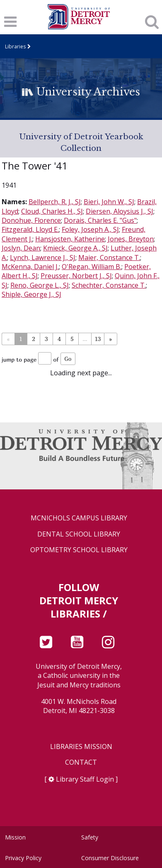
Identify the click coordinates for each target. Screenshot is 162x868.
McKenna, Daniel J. (30, 267)
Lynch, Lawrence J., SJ (43, 258)
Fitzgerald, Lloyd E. (30, 229)
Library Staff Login (85, 779)
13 (98, 339)
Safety (90, 837)
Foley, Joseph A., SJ (90, 229)
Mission (15, 837)
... (85, 339)
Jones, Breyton (131, 239)
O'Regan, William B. (92, 267)
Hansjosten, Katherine (70, 239)
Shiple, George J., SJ (31, 294)
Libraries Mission (81, 747)
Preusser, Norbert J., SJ (76, 276)
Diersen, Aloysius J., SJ (120, 211)
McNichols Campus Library (79, 518)
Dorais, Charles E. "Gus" (100, 220)
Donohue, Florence (31, 220)
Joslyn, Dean (21, 248)
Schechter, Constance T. (109, 285)
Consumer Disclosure (110, 858)
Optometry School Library (79, 550)
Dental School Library (79, 534)
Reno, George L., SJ (40, 285)
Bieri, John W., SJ (109, 202)
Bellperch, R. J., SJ (55, 202)
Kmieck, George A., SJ (75, 248)
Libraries (16, 46)
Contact (81, 762)
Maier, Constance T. (109, 258)
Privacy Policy (23, 858)
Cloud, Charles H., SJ (52, 211)
